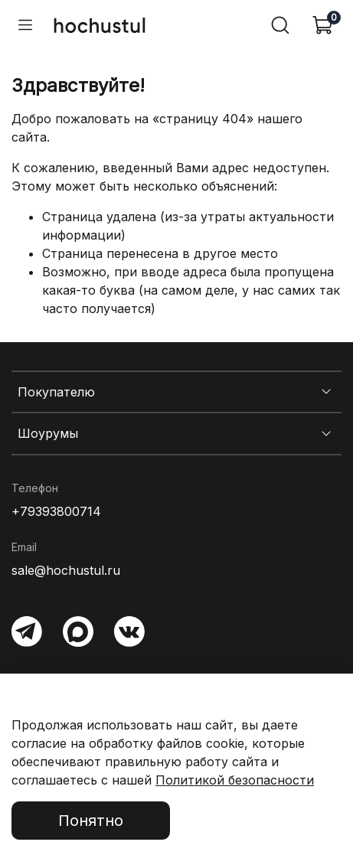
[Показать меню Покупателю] (326, 392)
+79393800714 (56, 511)
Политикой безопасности (235, 780)
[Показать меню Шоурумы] (326, 434)
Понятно (91, 821)
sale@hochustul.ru (66, 570)
